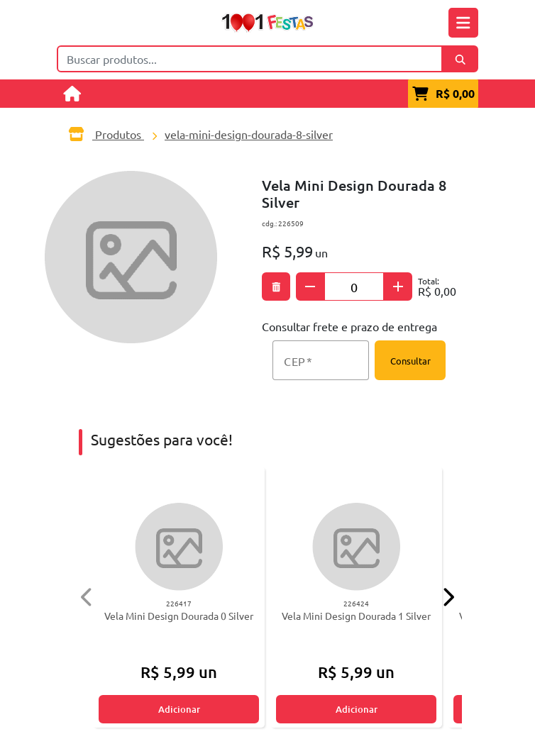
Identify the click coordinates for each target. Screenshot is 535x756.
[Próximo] (448, 597)
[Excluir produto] (276, 287)
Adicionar (179, 709)
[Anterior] (87, 597)
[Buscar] (460, 59)
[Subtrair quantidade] (310, 287)
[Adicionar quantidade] (398, 287)
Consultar (410, 361)
